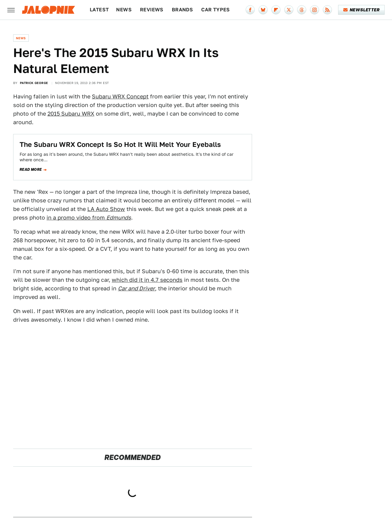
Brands (182, 10)
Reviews (152, 10)
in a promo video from (89, 218)
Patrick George (34, 83)
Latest (99, 10)
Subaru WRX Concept (120, 96)
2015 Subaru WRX (71, 114)
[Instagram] (315, 10)
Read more (31, 170)
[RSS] (327, 10)
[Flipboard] (276, 10)
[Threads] (302, 10)
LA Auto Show (106, 209)
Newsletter (362, 10)
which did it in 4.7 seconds (147, 280)
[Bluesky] (263, 10)
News (124, 10)
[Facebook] (250, 10)
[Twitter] (289, 10)
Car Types (216, 10)
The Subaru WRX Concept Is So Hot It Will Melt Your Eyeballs (120, 144)
